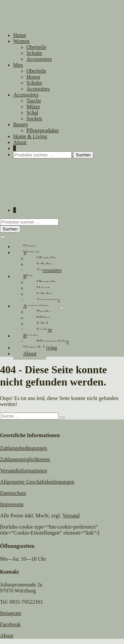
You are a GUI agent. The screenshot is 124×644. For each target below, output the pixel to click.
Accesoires (38, 89)
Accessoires (39, 59)
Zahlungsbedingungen (23, 448)
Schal (32, 113)
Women (21, 41)
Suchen (83, 155)
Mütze (33, 107)
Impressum (12, 504)
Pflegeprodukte (43, 130)
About (20, 142)
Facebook (10, 624)
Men (18, 65)
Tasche (34, 101)
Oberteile (36, 47)
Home (20, 35)
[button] (69, 155)
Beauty (21, 124)
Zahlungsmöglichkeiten (25, 459)
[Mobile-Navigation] (3, 237)
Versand (71, 516)
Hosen (33, 77)
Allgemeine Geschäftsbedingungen (37, 482)
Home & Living (30, 136)
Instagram (11, 613)
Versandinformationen (23, 471)
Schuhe (34, 53)
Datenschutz (13, 493)
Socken (34, 119)
